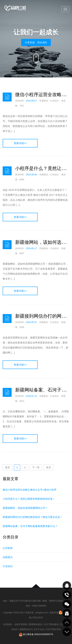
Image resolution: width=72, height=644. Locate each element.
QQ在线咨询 (67, 586)
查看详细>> (20, 143)
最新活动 (67, 613)
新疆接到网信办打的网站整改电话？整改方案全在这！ (33, 517)
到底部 (67, 632)
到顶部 (67, 623)
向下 (36, 57)
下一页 (36, 467)
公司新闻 (8, 548)
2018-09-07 (31, 101)
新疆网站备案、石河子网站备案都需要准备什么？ (30, 526)
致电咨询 (67, 595)
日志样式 (7, 97)
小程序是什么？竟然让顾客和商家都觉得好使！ (29, 499)
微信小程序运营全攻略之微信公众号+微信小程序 (30, 490)
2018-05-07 (31, 322)
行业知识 (8, 566)
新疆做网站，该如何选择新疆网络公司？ (25, 508)
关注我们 (67, 604)
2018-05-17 (31, 248)
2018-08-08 (31, 175)
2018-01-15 (31, 396)
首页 (7, 467)
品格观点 (8, 557)
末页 (48, 467)
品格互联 (15, 9)
